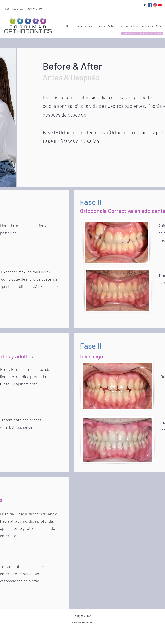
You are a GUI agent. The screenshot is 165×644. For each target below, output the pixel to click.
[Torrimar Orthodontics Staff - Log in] (142, 34)
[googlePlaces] (145, 5)
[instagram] (155, 5)
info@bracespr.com (13, 9)
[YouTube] (160, 5)
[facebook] (150, 5)
